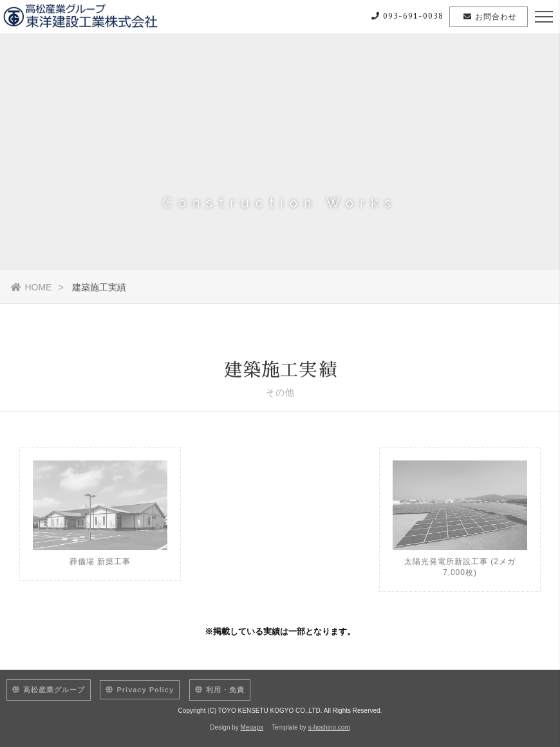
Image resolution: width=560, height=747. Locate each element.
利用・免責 (220, 690)
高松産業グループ (49, 690)
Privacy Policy (140, 690)
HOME (31, 287)
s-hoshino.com (329, 727)
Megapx (252, 727)
